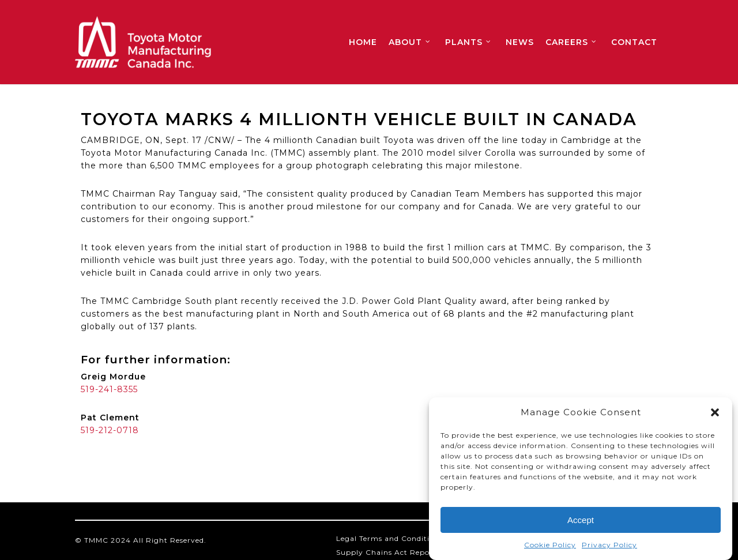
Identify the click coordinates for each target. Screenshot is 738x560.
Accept (581, 520)
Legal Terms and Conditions (389, 538)
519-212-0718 (110, 430)
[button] (715, 414)
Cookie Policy (550, 546)
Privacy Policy (609, 546)
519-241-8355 (109, 389)
